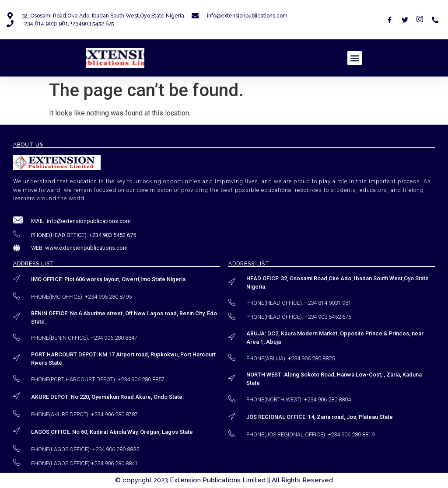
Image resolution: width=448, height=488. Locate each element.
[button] (355, 58)
